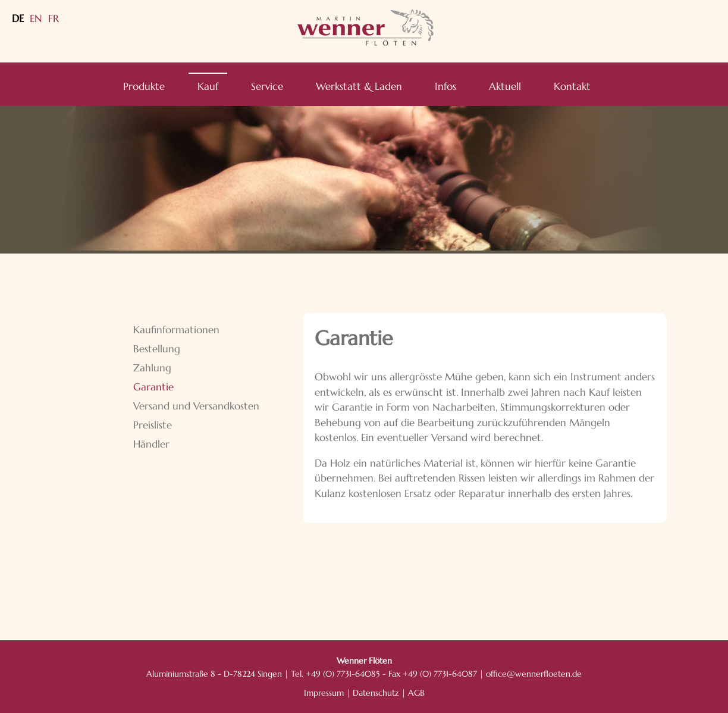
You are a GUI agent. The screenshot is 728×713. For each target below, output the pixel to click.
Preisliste (153, 425)
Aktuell (505, 86)
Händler (151, 444)
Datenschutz (376, 693)
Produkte (144, 86)
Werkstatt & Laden (359, 86)
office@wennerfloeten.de (534, 674)
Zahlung (152, 368)
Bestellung (157, 349)
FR (54, 18)
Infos (445, 86)
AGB (416, 693)
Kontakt (572, 86)
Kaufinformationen (176, 330)
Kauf (208, 86)
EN (36, 18)
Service (267, 86)
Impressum (324, 693)
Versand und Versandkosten (196, 406)
